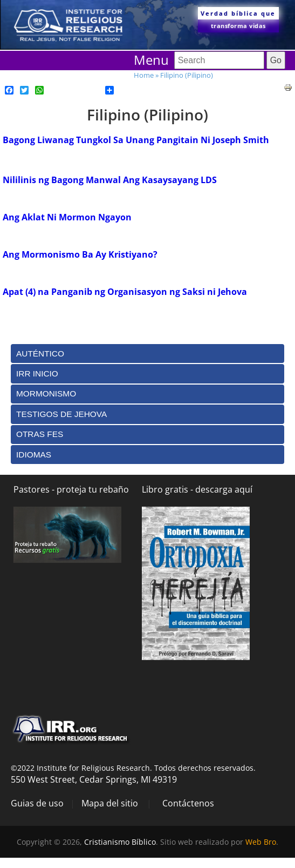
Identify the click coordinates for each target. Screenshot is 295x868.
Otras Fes (40, 434)
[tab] (147, 354)
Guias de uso (37, 803)
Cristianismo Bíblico (120, 842)
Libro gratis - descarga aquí (197, 489)
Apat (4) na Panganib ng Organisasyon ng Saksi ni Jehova (125, 292)
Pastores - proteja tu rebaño (71, 489)
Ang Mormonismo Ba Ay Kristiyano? (80, 254)
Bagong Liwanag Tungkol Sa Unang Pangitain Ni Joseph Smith (136, 140)
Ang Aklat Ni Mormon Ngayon (67, 217)
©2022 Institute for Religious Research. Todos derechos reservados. (133, 768)
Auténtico (40, 354)
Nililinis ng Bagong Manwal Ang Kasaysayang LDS (110, 180)
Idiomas (34, 455)
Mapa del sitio (110, 803)
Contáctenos (188, 803)
